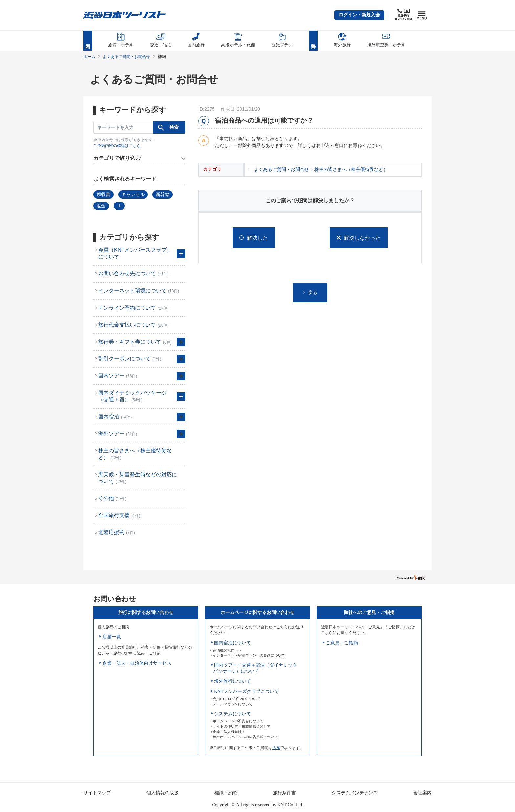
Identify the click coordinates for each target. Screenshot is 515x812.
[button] (359, 15)
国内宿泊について (233, 643)
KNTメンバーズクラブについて (246, 691)
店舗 (276, 748)
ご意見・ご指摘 (342, 643)
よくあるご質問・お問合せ (126, 57)
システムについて (233, 714)
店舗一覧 (112, 637)
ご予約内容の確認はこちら (117, 146)
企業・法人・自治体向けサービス (137, 663)
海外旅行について (233, 681)
